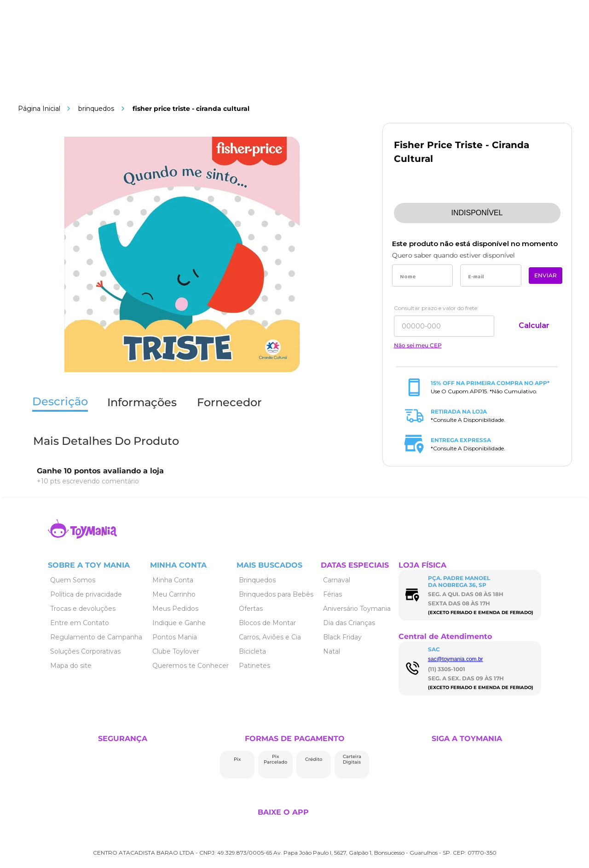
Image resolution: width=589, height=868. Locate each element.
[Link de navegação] (39, 109)
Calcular (534, 325)
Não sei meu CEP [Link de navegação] (418, 345)
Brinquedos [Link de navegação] (96, 109)
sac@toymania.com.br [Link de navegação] (456, 659)
